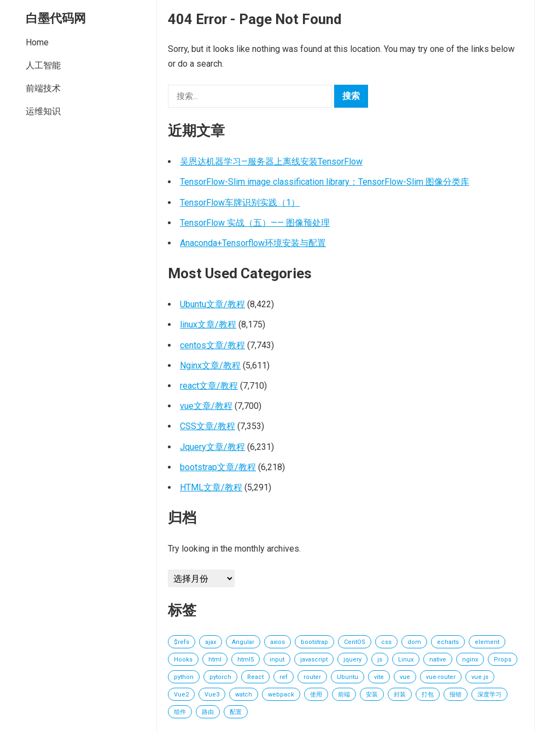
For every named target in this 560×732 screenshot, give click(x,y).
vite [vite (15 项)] (379, 677)
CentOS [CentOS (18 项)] (355, 642)
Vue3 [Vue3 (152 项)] (212, 695)
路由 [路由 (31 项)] (208, 712)
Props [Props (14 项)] (503, 660)
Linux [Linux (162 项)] (406, 660)
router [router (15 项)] (312, 677)
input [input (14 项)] (277, 660)
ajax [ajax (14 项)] (211, 642)
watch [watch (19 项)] (244, 695)
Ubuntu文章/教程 (212, 304)
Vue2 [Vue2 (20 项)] (181, 695)
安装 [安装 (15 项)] (372, 695)
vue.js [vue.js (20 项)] (480, 677)
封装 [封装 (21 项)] (400, 695)
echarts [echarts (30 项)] (448, 642)
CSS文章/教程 (208, 426)
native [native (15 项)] (438, 660)
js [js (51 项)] (380, 660)
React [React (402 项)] (255, 677)
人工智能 (43, 65)
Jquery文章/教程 (212, 447)
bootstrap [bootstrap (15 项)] (314, 642)
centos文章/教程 (212, 345)
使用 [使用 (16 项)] (316, 695)
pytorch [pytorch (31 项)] (220, 677)
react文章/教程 (209, 386)
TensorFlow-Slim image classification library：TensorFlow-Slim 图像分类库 (325, 182)
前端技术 (43, 88)
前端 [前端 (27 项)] (344, 695)
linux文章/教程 (208, 324)
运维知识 (43, 111)
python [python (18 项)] (184, 677)
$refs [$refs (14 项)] (182, 642)
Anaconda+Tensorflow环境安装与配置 (253, 243)
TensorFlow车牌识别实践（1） (240, 203)
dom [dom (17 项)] (414, 642)
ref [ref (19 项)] (284, 677)
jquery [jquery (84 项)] (352, 660)
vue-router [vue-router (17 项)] (441, 677)
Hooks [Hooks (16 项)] (183, 660)
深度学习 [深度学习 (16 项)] (489, 695)
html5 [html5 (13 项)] (246, 660)
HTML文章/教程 (211, 487)
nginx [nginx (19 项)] (470, 660)
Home (37, 42)
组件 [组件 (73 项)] (180, 712)
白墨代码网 (56, 18)
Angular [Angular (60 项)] (243, 642)
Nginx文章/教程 (210, 365)
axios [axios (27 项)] (278, 642)
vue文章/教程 (206, 406)
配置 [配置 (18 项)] (236, 712)
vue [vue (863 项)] (405, 677)
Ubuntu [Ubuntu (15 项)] (348, 677)
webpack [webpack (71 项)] (281, 695)
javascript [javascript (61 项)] (314, 660)
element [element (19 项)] (487, 642)
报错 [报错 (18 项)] (456, 695)
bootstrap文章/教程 (218, 467)
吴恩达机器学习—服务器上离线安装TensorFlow (271, 162)
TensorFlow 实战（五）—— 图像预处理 (255, 223)
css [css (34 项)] (386, 642)
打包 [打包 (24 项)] (428, 695)
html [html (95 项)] (215, 660)
